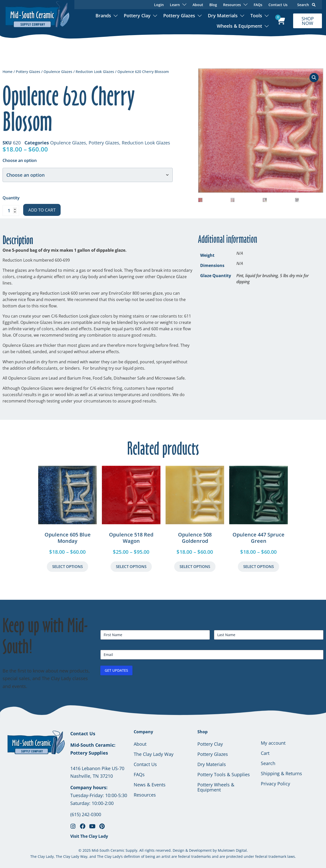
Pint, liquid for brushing (257, 276)
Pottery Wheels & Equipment (216, 787)
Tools (256, 16)
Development (200, 850)
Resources (145, 795)
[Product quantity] (11, 211)
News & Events (150, 785)
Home (8, 72)
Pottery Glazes (179, 16)
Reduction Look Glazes (95, 72)
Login (159, 5)
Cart (265, 753)
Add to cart (42, 210)
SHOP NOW (308, 21)
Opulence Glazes (58, 72)
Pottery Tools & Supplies (224, 774)
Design (179, 850)
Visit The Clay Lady (89, 836)
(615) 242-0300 (86, 814)
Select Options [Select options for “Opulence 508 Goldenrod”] (195, 566)
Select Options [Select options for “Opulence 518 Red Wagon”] (131, 566)
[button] (314, 78)
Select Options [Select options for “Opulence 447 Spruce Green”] (259, 566)
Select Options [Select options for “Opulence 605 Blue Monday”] (67, 566)
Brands (103, 16)
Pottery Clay (137, 16)
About (198, 5)
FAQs (258, 5)
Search (306, 5)
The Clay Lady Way (154, 754)
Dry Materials (223, 16)
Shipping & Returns (281, 773)
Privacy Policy (275, 784)
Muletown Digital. (232, 850)
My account (273, 743)
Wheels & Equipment (239, 26)
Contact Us (278, 5)
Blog (213, 5)
